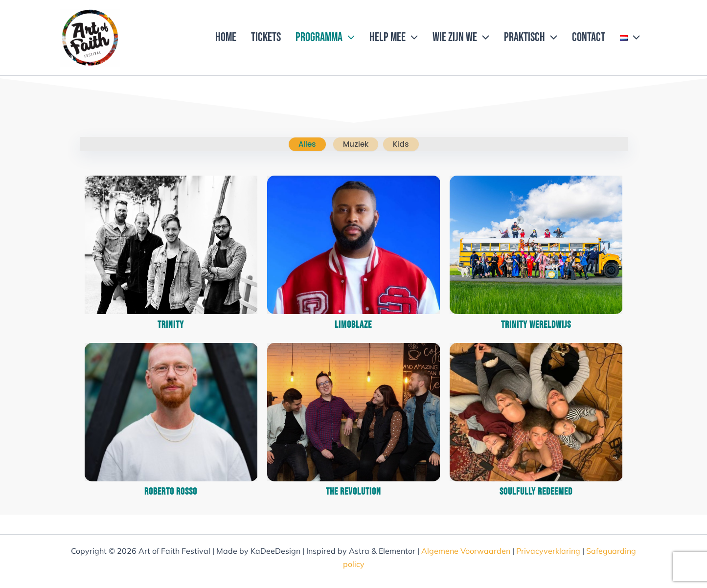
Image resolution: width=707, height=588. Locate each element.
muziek (356, 144)
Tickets (266, 37)
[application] (349, 38)
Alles (307, 144)
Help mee (394, 38)
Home (226, 37)
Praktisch (531, 38)
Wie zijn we (461, 38)
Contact (589, 37)
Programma (325, 38)
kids (401, 144)
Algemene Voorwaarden (466, 551)
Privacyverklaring (548, 551)
